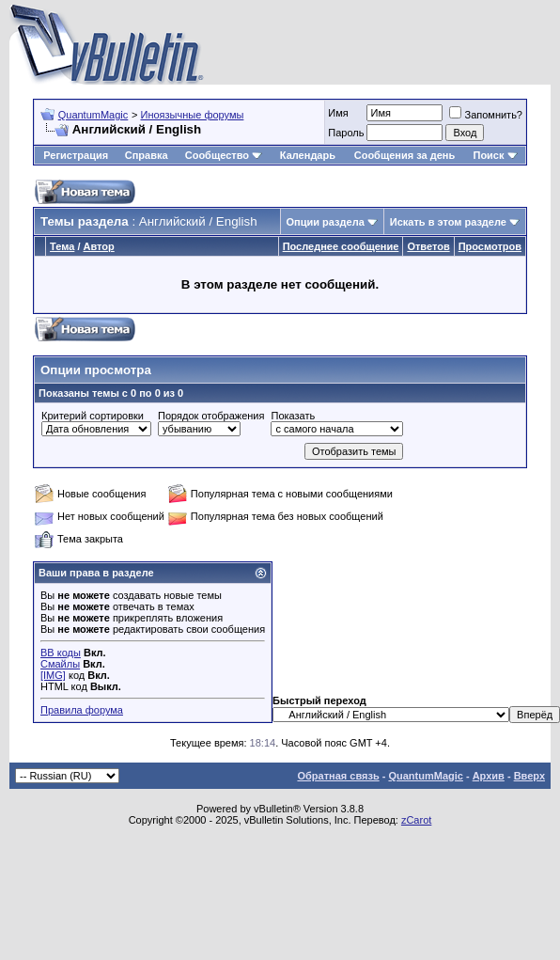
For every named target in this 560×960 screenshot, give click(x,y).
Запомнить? (486, 115)
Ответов (428, 246)
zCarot (416, 820)
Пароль (346, 133)
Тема (62, 246)
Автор (99, 246)
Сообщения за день (404, 155)
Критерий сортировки (93, 416)
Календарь (308, 155)
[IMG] (53, 675)
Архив (489, 776)
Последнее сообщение (341, 246)
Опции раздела (326, 222)
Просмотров (490, 246)
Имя (338, 113)
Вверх (529, 776)
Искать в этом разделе (448, 222)
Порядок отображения (211, 416)
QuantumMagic (93, 115)
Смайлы (60, 664)
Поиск (495, 155)
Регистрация (76, 155)
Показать (293, 416)
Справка (147, 155)
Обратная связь (338, 776)
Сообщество (224, 155)
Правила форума (82, 710)
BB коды (61, 653)
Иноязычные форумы (192, 115)
